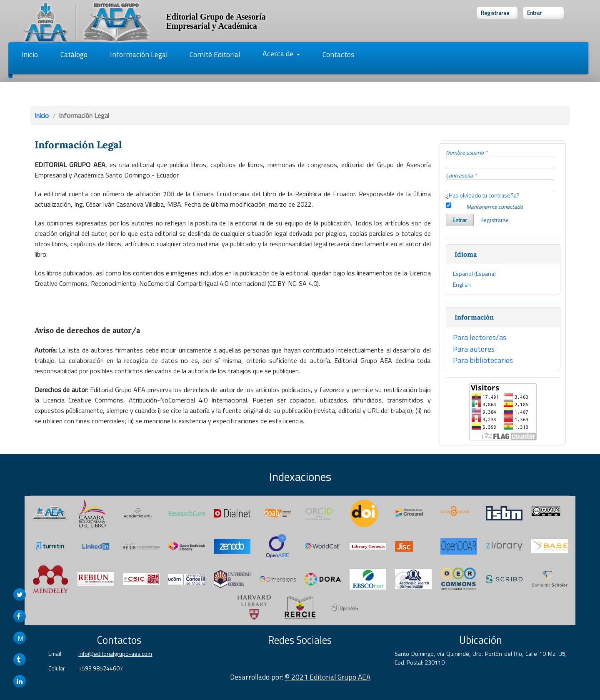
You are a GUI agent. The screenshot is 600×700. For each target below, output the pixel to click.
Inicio (30, 54)
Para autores (474, 349)
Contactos (338, 54)
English (462, 284)
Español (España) (474, 274)
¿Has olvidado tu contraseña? (483, 195)
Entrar (534, 13)
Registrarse (495, 13)
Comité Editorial (215, 54)
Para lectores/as (480, 337)
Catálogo (74, 54)
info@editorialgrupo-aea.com (115, 654)
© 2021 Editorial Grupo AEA (328, 677)
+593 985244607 (101, 668)
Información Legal (139, 54)
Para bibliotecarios (483, 360)
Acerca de (279, 54)
